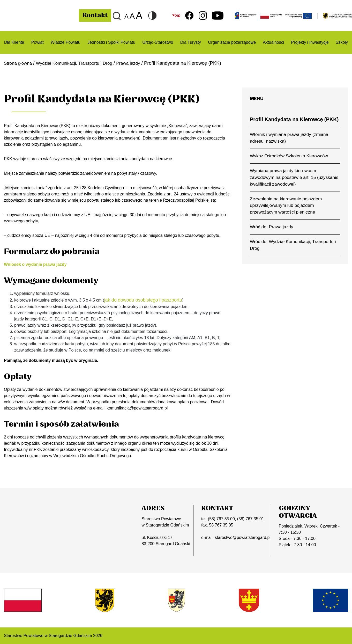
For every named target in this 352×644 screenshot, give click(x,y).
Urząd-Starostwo (158, 42)
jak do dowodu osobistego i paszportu (143, 300)
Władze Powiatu (66, 42)
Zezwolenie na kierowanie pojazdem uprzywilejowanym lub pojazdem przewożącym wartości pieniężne (286, 206)
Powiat (38, 42)
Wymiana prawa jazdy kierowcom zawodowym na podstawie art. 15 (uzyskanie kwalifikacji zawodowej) (294, 177)
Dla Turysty (191, 42)
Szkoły (342, 42)
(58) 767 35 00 (221, 519)
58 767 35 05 (221, 525)
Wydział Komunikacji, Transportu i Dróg (80, 63)
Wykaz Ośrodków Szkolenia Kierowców (289, 156)
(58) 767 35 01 (251, 519)
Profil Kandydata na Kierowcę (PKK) (294, 119)
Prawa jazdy (139, 63)
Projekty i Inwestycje (310, 42)
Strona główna (19, 63)
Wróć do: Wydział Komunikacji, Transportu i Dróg (293, 245)
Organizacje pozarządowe (232, 42)
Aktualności (273, 42)
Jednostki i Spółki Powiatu (111, 42)
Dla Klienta (14, 42)
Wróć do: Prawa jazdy (272, 227)
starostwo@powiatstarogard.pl (242, 537)
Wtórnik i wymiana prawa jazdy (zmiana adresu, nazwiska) (289, 138)
